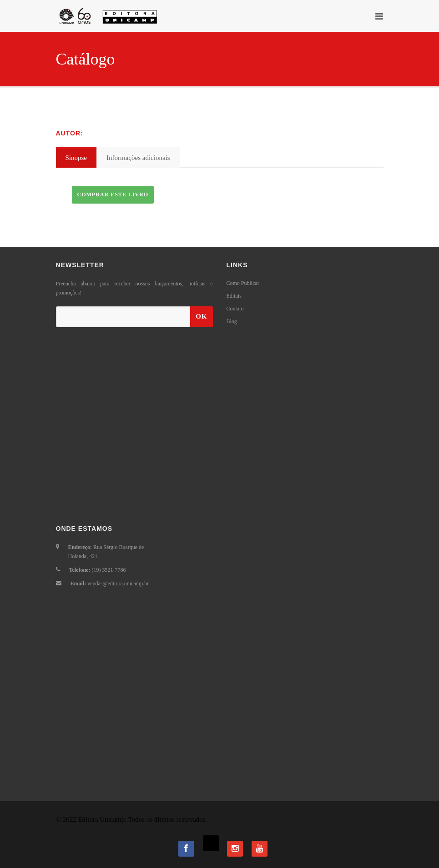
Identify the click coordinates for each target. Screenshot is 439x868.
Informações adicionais (138, 158)
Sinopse (76, 158)
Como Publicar (243, 283)
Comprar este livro (113, 195)
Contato (235, 309)
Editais (234, 296)
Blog (232, 321)
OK (201, 316)
